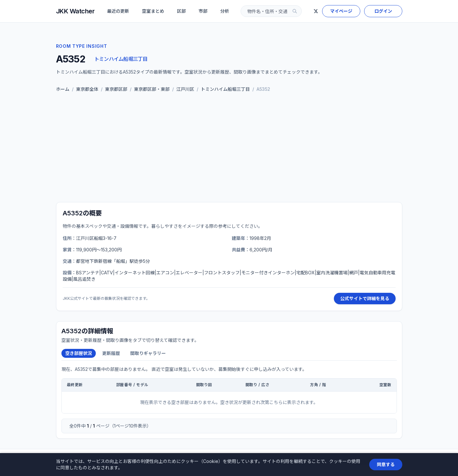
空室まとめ (153, 11)
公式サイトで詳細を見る (365, 298)
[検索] (295, 11)
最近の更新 (118, 11)
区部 (181, 11)
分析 (225, 11)
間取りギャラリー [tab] (148, 353)
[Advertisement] (229, 147)
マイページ (341, 11)
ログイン (383, 11)
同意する (386, 464)
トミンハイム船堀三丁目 (121, 59)
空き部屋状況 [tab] (79, 353)
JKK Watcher (75, 11)
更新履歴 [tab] (111, 353)
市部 (203, 11)
